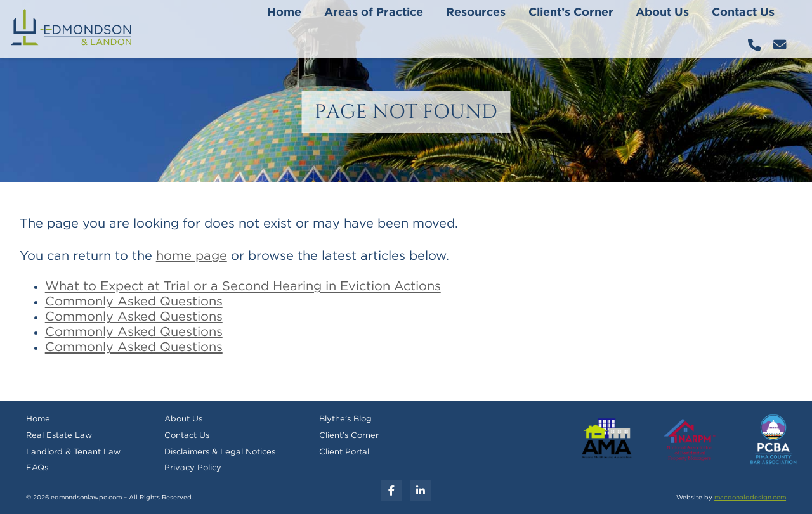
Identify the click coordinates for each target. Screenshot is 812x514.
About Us (662, 13)
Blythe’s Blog (345, 419)
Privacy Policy (193, 468)
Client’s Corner (571, 13)
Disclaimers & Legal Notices (220, 452)
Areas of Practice (374, 13)
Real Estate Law (59, 436)
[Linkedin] (421, 491)
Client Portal (344, 452)
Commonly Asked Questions (134, 302)
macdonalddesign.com (750, 498)
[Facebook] (391, 491)
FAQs (37, 468)
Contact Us (743, 13)
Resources (476, 13)
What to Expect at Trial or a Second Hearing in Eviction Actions (243, 286)
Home (284, 13)
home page (192, 256)
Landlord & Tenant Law (73, 452)
